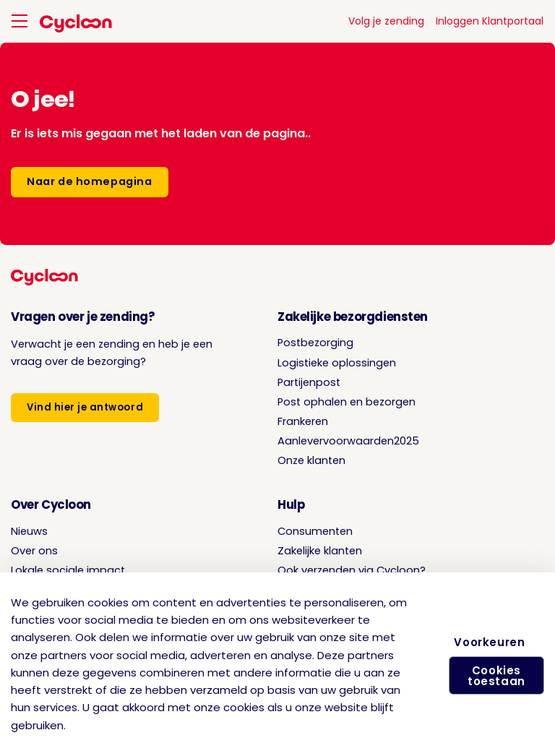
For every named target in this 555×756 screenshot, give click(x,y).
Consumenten (315, 531)
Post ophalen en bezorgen (347, 402)
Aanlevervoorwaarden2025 (348, 441)
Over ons (34, 551)
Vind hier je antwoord (85, 407)
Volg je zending (386, 21)
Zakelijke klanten (320, 551)
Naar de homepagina (90, 181)
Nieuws (29, 531)
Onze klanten (311, 460)
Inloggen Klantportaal (490, 21)
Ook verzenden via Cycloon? (352, 570)
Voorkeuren (492, 635)
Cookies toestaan (492, 680)
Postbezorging (315, 343)
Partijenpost (309, 382)
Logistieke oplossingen (337, 363)
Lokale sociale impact (68, 570)
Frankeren (303, 421)
